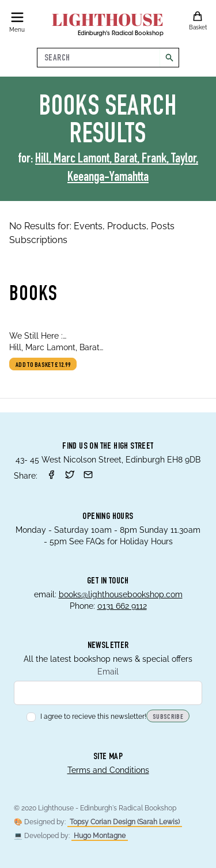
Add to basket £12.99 (43, 365)
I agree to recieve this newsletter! (86, 717)
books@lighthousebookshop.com (121, 594)
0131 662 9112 (122, 606)
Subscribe (168, 717)
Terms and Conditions (108, 770)
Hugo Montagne (100, 836)
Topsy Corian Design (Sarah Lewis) (125, 822)
